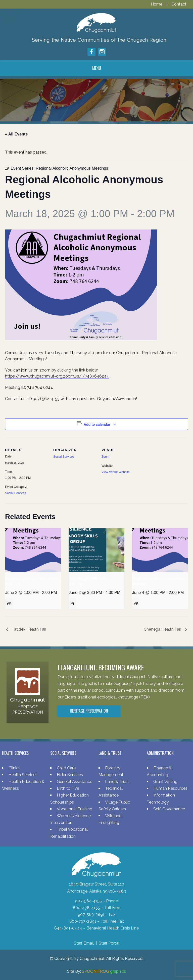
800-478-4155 (86, 908)
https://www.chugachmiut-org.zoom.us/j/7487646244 (57, 376)
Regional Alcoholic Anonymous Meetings (32, 581)
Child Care (66, 768)
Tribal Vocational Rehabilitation (69, 833)
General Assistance (75, 782)
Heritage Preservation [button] (89, 711)
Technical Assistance (111, 792)
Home (157, 4)
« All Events (16, 134)
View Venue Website (116, 472)
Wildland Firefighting (110, 819)
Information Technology (161, 799)
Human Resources (170, 788)
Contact (179, 4)
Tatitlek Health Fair (29, 629)
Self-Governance (169, 809)
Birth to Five (68, 788)
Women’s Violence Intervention (70, 819)
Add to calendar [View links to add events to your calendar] (97, 425)
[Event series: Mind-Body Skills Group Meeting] (72, 604)
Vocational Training (75, 809)
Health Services (23, 775)
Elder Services (70, 775)
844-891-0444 (68, 928)
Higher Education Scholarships (69, 799)
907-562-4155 (88, 901)
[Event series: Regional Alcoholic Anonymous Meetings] (9, 604)
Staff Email (84, 943)
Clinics (14, 768)
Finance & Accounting (159, 771)
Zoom (105, 457)
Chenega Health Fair (163, 629)
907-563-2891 (91, 915)
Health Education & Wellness (23, 785)
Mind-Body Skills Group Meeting (89, 581)
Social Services (16, 493)
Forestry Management (111, 771)
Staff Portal (109, 943)
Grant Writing (165, 782)
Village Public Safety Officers (114, 806)
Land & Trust (117, 782)
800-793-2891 (83, 921)
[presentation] (33, 550)
